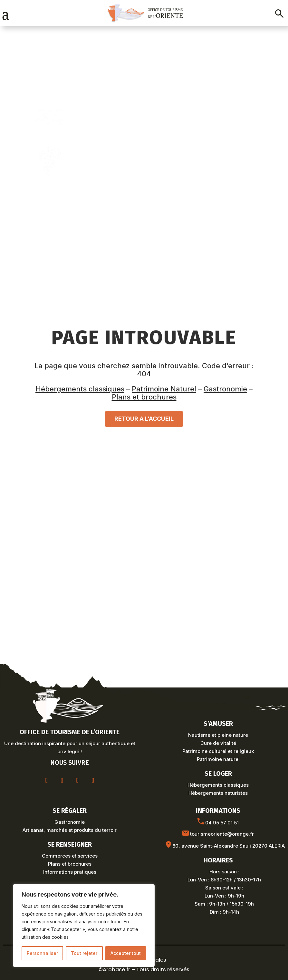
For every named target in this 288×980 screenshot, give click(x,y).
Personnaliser (42, 953)
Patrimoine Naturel (164, 389)
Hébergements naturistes (218, 793)
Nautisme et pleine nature (218, 735)
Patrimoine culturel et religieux (218, 751)
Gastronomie (225, 389)
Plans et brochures (144, 397)
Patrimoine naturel (218, 759)
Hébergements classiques (80, 389)
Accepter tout (126, 953)
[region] (84, 926)
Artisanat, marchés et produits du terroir (70, 830)
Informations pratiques (70, 872)
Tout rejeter (84, 953)
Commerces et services (70, 856)
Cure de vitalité (218, 743)
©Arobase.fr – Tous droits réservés (144, 970)
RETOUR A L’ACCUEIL (144, 419)
